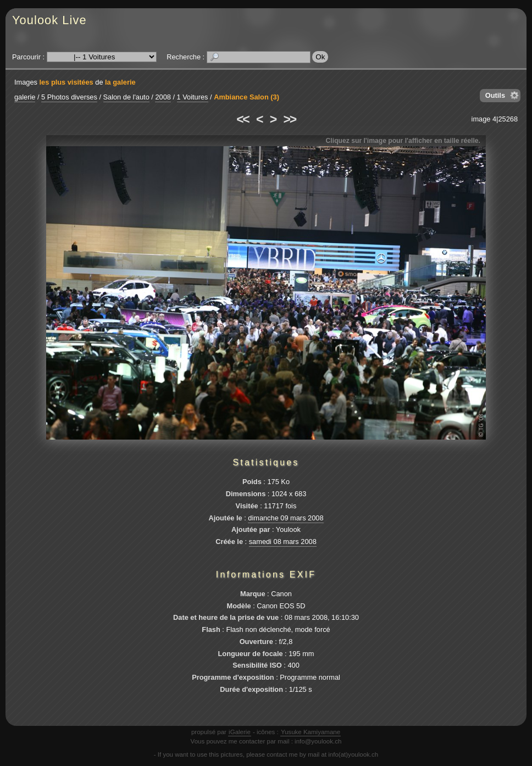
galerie (25, 97)
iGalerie (240, 732)
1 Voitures (193, 97)
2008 (163, 97)
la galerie (120, 82)
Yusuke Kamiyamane (311, 732)
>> (290, 119)
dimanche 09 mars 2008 (286, 518)
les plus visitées (66, 82)
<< (242, 119)
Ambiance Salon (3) (246, 97)
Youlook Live (49, 20)
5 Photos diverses (69, 97)
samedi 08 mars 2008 (283, 542)
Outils (495, 95)
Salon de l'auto (126, 97)
